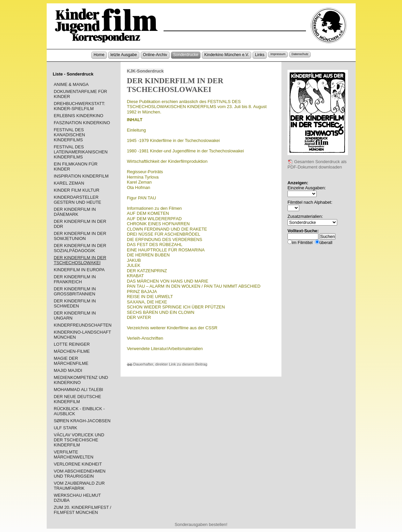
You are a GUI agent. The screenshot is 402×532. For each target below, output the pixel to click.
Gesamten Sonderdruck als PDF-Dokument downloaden (317, 164)
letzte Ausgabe (124, 55)
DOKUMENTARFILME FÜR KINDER (80, 94)
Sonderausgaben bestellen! (201, 524)
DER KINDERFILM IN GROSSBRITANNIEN (75, 291)
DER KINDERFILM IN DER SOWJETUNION (80, 236)
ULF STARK (65, 428)
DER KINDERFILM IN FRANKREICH (75, 279)
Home (99, 55)
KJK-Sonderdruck (145, 71)
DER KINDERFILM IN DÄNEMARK (75, 212)
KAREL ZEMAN (69, 183)
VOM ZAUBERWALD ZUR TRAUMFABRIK (79, 486)
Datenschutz (300, 54)
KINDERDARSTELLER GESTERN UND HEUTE (77, 200)
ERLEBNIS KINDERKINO (79, 116)
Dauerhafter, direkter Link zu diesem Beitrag (167, 364)
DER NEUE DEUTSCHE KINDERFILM (77, 399)
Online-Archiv (155, 55)
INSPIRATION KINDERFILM (81, 176)
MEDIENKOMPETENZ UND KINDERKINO (81, 380)
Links (260, 55)
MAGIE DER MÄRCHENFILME (71, 361)
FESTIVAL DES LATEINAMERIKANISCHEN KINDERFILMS (81, 152)
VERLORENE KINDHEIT (78, 464)
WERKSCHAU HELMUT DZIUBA (77, 498)
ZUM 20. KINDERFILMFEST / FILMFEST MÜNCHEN (82, 510)
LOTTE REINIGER (72, 344)
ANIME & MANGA (71, 84)
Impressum (278, 54)
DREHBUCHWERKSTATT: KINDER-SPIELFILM (79, 106)
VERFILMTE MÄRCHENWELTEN (74, 454)
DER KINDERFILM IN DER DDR (80, 224)
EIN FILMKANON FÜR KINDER (76, 166)
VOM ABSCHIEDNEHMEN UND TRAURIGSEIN (80, 474)
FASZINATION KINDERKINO (82, 123)
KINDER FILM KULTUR (77, 190)
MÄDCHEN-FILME (72, 351)
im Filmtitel (302, 243)
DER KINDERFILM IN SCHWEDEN (75, 303)
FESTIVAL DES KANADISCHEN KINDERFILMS (69, 135)
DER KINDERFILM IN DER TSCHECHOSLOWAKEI (80, 260)
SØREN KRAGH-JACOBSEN (82, 421)
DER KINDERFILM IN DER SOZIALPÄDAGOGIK (80, 248)
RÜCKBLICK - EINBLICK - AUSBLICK (79, 411)
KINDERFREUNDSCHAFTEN (83, 325)
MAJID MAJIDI (68, 370)
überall (326, 243)
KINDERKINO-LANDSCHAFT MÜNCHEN (82, 335)
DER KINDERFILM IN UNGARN (75, 316)
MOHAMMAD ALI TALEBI (78, 390)
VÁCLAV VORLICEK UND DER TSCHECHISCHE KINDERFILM (79, 440)
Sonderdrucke (186, 55)
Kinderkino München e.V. (227, 55)
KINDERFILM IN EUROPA (79, 270)
